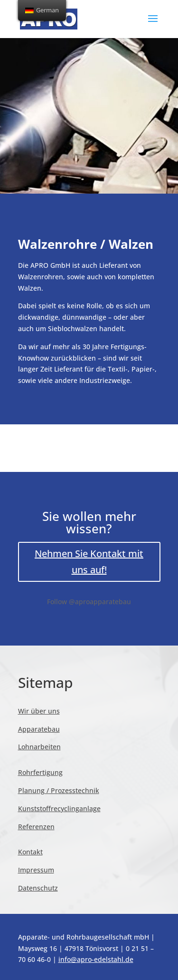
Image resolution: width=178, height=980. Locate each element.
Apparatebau (39, 729)
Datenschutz (38, 888)
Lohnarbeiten (39, 747)
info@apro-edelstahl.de (96, 959)
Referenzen (36, 827)
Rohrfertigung (40, 772)
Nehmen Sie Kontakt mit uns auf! (89, 562)
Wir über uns (39, 711)
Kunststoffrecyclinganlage (59, 808)
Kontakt (30, 852)
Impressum (36, 870)
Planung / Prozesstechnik (59, 790)
